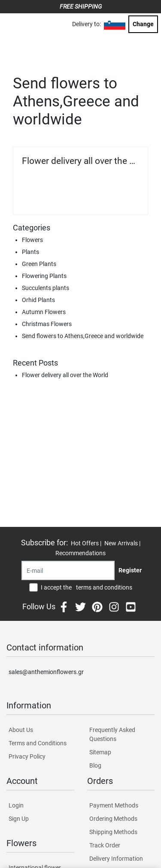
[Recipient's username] (68, 570)
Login (16, 805)
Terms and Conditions (38, 743)
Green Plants (39, 264)
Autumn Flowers (44, 312)
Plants (30, 252)
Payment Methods (114, 805)
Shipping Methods (113, 832)
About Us (21, 730)
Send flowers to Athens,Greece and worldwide (83, 336)
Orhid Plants (38, 300)
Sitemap (100, 752)
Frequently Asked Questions (112, 734)
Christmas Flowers (47, 324)
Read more (120, 197)
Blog (95, 765)
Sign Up (19, 819)
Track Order (105, 845)
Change (143, 24)
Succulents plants (46, 288)
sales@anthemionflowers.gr (46, 672)
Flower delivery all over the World (80, 161)
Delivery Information (116, 859)
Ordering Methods (113, 819)
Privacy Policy (27, 756)
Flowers (32, 240)
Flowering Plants (44, 276)
